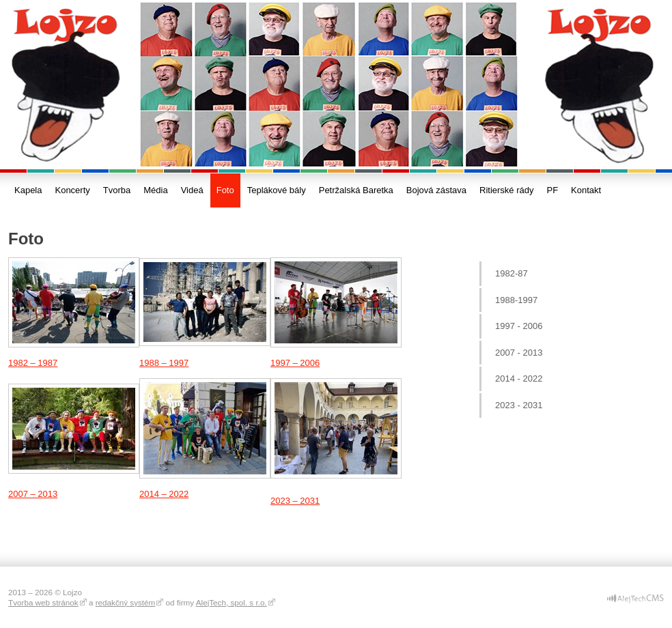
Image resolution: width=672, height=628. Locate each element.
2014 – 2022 (164, 494)
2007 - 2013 (519, 353)
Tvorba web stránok (43, 602)
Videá (192, 190)
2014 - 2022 (519, 379)
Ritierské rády (506, 190)
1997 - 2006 (519, 326)
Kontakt (586, 190)
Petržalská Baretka (356, 190)
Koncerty (72, 190)
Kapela (28, 190)
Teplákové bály (277, 190)
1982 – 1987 (33, 363)
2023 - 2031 (519, 405)
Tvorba (117, 190)
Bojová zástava (436, 190)
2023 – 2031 (295, 501)
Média (155, 190)
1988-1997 (516, 300)
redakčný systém (126, 602)
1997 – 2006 (295, 363)
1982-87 (512, 273)
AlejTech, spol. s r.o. (232, 602)
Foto (225, 190)
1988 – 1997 (164, 363)
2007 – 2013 (33, 494)
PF (552, 190)
